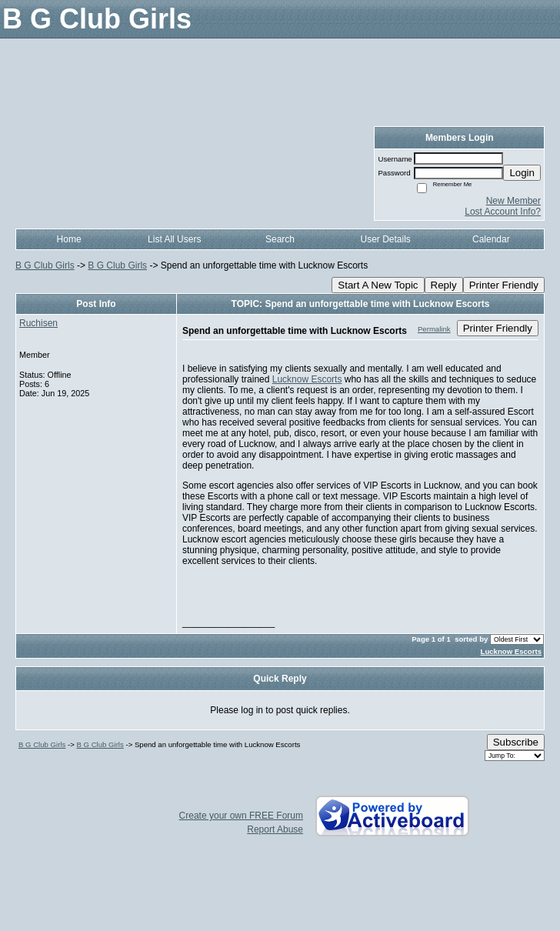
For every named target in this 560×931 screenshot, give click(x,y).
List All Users (174, 239)
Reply (444, 285)
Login (522, 173)
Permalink (434, 329)
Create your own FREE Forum (241, 816)
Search (280, 239)
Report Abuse (275, 829)
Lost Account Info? (503, 212)
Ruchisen (38, 323)
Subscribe (516, 742)
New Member (513, 201)
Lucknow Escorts (307, 379)
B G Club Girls (45, 265)
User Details (385, 239)
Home (69, 239)
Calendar (491, 239)
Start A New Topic (378, 285)
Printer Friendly (504, 285)
